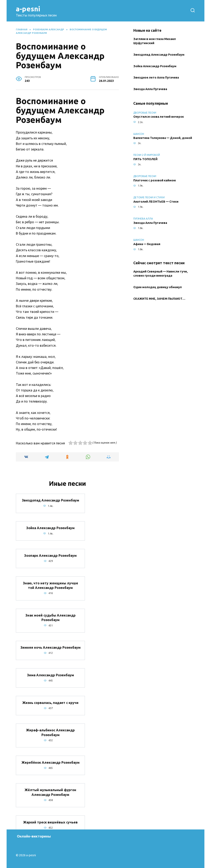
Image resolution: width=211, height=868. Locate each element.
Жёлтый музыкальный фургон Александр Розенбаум (50, 792)
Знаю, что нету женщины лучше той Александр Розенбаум (50, 585)
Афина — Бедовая (147, 244)
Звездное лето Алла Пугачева (156, 78)
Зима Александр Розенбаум (50, 675)
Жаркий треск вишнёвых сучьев (50, 822)
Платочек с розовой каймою (155, 180)
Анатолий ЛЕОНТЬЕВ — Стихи (156, 202)
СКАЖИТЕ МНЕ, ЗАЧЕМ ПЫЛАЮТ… (159, 299)
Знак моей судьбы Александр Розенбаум (50, 618)
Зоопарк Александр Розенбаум (50, 556)
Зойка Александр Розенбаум (50, 528)
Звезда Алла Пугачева (150, 89)
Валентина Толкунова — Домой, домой (163, 138)
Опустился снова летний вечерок (159, 117)
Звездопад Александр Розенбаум (50, 500)
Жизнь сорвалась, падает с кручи (50, 702)
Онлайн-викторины (34, 836)
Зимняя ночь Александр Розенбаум (50, 647)
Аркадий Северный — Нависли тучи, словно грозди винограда (161, 274)
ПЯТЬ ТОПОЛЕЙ (145, 159)
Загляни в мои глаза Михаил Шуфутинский (155, 41)
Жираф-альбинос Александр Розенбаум (50, 732)
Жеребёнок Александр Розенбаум (50, 762)
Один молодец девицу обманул (158, 287)
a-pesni (28, 9)
